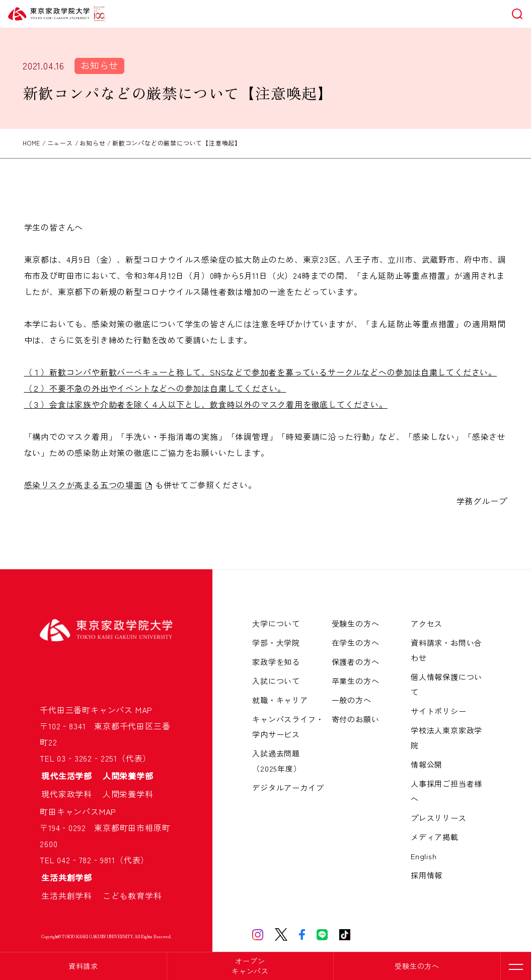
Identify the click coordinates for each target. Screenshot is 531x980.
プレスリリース (439, 818)
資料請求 (83, 966)
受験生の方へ (417, 966)
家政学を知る (276, 662)
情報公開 (427, 764)
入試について (276, 681)
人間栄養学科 (128, 794)
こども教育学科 (132, 895)
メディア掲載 (435, 837)
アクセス (427, 623)
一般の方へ (352, 700)
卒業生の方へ (356, 681)
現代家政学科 (71, 794)
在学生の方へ (356, 643)
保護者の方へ (356, 662)
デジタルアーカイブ (288, 787)
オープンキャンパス (250, 966)
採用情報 (427, 875)
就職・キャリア (280, 700)
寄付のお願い (356, 719)
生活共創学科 (71, 895)
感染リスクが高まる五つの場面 (83, 485)
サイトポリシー (439, 711)
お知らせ (99, 65)
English (424, 856)
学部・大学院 (276, 643)
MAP (144, 710)
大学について (276, 623)
